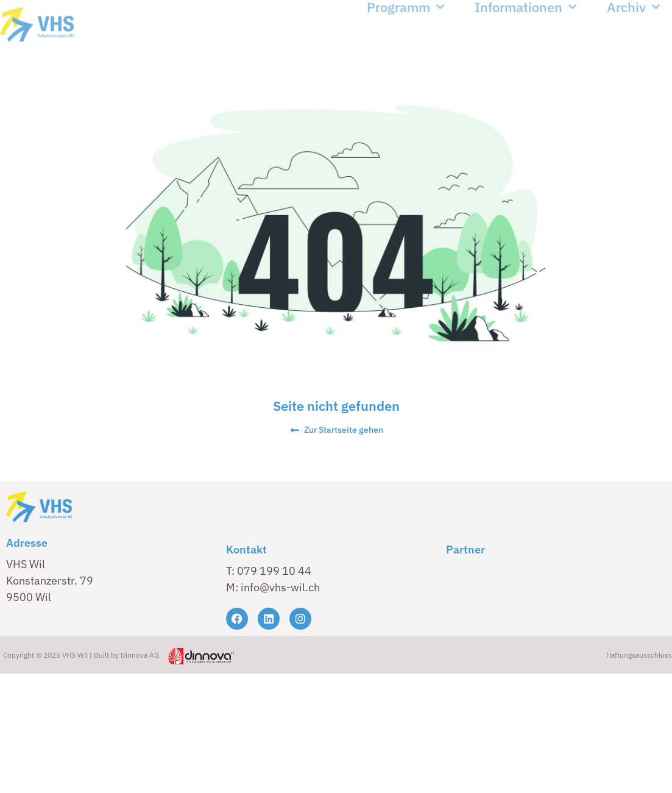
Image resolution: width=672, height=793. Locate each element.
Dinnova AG (140, 655)
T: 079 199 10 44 (269, 571)
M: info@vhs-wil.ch (273, 587)
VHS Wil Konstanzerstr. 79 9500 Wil (50, 581)
